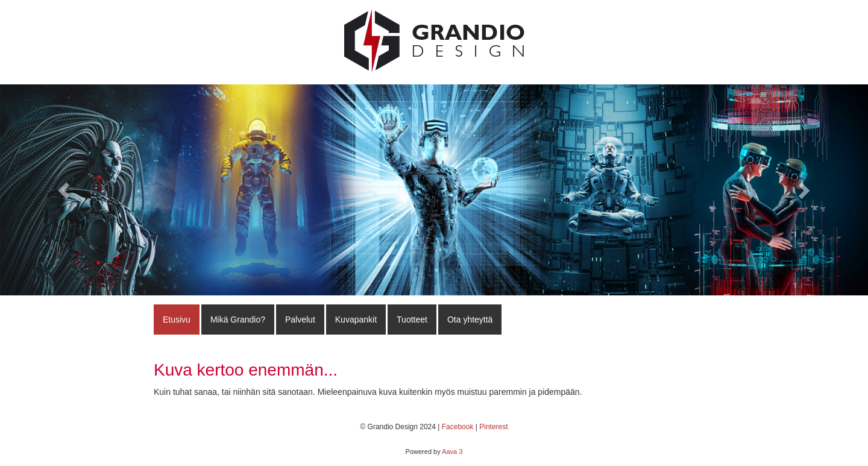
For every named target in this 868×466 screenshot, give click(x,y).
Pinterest (493, 427)
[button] (65, 190)
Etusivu (177, 320)
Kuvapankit (356, 320)
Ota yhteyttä (470, 320)
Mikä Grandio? (238, 320)
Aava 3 (452, 452)
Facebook (458, 427)
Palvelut (300, 320)
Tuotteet (412, 320)
